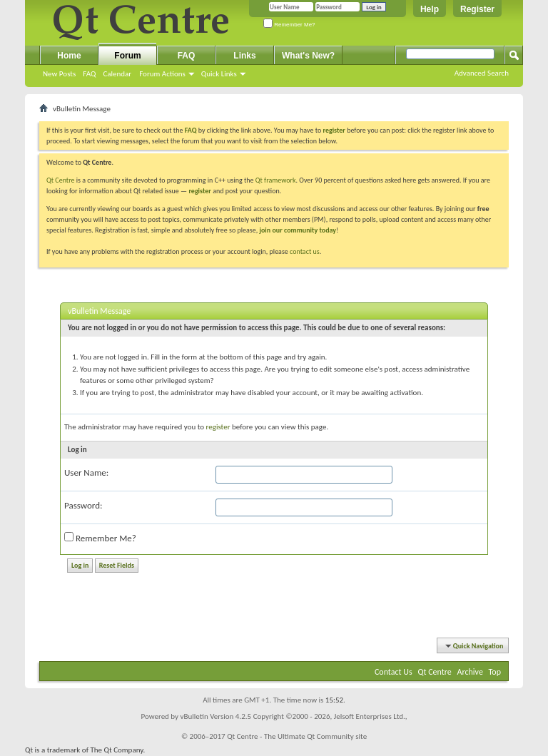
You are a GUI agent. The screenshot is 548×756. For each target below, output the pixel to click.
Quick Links (219, 74)
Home (69, 56)
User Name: (86, 472)
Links (244, 56)
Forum (127, 56)
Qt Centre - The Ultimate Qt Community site (297, 736)
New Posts (59, 74)
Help (430, 9)
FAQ (89, 74)
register (199, 191)
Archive (470, 672)
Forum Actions (162, 74)
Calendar (117, 74)
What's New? (308, 56)
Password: (83, 505)
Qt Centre (61, 180)
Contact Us (394, 672)
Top (495, 672)
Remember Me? (289, 25)
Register (477, 9)
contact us (305, 251)
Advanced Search (482, 73)
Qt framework (276, 180)
